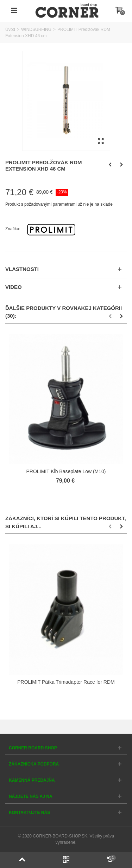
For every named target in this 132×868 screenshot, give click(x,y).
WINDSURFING (36, 29)
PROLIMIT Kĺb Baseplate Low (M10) (66, 471)
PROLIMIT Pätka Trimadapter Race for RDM (66, 682)
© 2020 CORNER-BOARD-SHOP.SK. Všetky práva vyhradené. (66, 839)
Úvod (10, 29)
